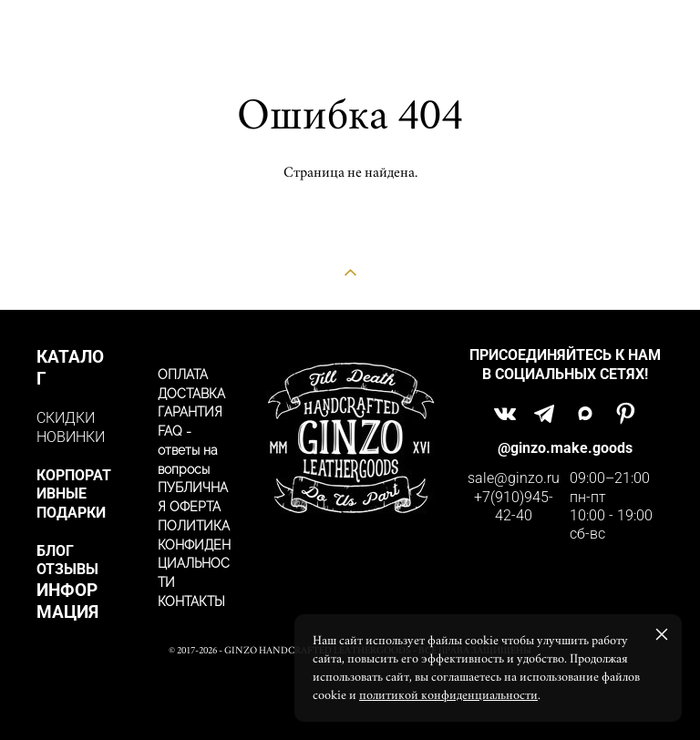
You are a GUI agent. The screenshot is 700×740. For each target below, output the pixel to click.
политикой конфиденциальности (448, 695)
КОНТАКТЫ (191, 601)
